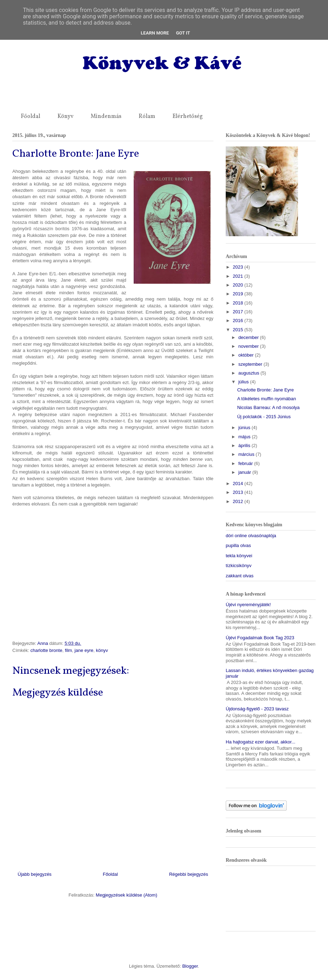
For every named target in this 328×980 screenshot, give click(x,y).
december (249, 337)
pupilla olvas (238, 545)
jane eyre (84, 650)
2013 (239, 492)
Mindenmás (106, 117)
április (245, 445)
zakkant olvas (240, 576)
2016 (239, 321)
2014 (239, 483)
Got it (183, 33)
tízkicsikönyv (239, 566)
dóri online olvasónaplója (251, 536)
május (245, 437)
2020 (239, 285)
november (249, 346)
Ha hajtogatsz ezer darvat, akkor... (260, 742)
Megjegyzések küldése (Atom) (127, 895)
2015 (239, 330)
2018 (239, 303)
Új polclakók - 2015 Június (264, 417)
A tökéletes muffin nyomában (266, 399)
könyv (102, 650)
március (247, 454)
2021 (239, 276)
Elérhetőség (188, 117)
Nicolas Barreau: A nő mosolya (268, 407)
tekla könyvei (239, 556)
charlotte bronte (46, 650)
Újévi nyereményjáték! (248, 605)
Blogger (190, 966)
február (246, 463)
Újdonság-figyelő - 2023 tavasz (257, 709)
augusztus (250, 373)
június (245, 428)
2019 (239, 294)
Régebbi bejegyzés (189, 874)
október (247, 355)
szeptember (251, 364)
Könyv (65, 117)
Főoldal (31, 117)
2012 (239, 501)
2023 (239, 267)
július (244, 382)
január (245, 472)
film (68, 650)
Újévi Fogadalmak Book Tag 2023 (260, 638)
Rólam (147, 117)
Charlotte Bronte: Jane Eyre (265, 390)
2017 (239, 312)
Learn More (155, 33)
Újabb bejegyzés (35, 874)
